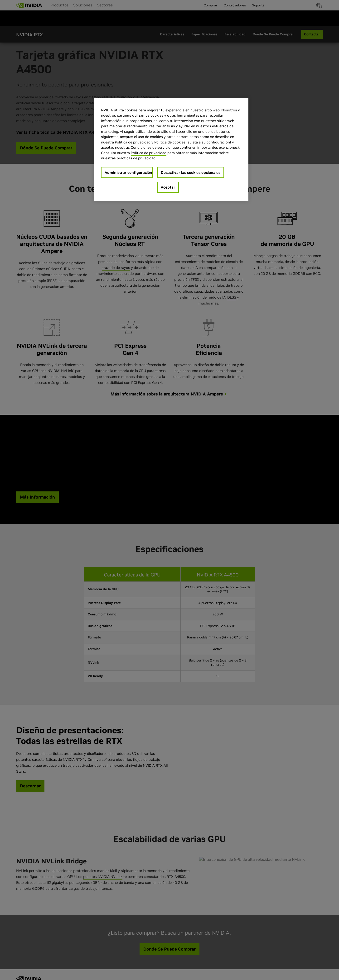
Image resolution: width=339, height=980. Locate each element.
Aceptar (168, 187)
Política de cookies (170, 142)
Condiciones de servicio (151, 147)
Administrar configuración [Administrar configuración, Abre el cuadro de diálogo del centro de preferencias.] (128, 172)
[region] (171, 150)
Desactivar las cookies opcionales (191, 172)
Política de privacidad (133, 142)
